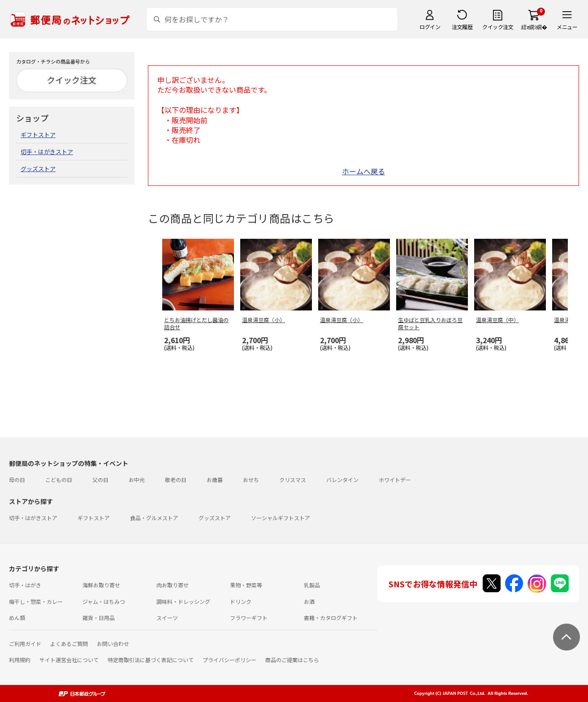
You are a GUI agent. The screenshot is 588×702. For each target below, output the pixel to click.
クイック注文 (498, 27)
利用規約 (20, 660)
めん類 (17, 618)
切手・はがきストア (47, 152)
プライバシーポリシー (229, 660)
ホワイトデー (395, 480)
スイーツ (167, 618)
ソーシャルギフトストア (281, 518)
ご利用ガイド (25, 644)
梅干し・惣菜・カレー (36, 601)
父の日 (100, 480)
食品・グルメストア (154, 518)
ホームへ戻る (363, 171)
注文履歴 (462, 27)
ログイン (430, 27)
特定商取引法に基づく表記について (151, 660)
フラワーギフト (249, 618)
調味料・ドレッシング (183, 601)
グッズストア (38, 169)
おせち (251, 480)
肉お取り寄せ (173, 585)
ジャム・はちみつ (104, 601)
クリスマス (293, 480)
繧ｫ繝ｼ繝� (534, 27)
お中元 (137, 480)
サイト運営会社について (69, 660)
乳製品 (312, 585)
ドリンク (241, 601)
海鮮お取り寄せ (101, 585)
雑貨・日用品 (99, 618)
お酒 (309, 601)
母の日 (17, 480)
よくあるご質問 (69, 644)
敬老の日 (176, 480)
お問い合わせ (113, 644)
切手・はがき (25, 585)
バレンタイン (342, 480)
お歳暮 (215, 480)
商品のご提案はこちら (292, 660)
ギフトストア (38, 135)
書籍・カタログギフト (331, 618)
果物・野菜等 (246, 585)
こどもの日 (59, 480)
